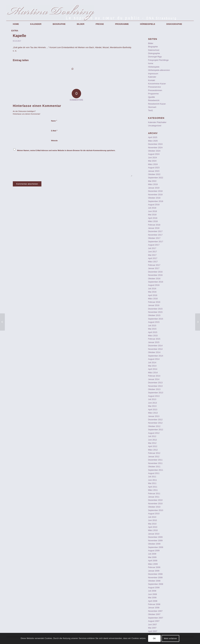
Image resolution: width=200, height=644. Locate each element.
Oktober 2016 (154, 279)
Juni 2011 (152, 480)
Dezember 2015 (155, 309)
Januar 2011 (154, 497)
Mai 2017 (152, 255)
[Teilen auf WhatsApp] (73, 69)
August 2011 (154, 473)
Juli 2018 (152, 208)
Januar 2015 (154, 342)
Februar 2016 (154, 302)
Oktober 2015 (154, 315)
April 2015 (153, 332)
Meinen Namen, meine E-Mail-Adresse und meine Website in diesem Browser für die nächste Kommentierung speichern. (66, 150)
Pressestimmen (155, 90)
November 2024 (155, 148)
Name (54, 121)
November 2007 (155, 611)
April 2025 (153, 137)
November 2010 (155, 504)
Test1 (151, 110)
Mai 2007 (152, 628)
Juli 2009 (152, 554)
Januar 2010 (154, 534)
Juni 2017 (152, 252)
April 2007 (153, 631)
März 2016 (153, 299)
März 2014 (153, 373)
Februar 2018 (154, 225)
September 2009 (156, 547)
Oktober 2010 (154, 507)
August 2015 (154, 322)
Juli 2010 (152, 517)
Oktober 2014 (154, 352)
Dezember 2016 (155, 272)
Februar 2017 (154, 265)
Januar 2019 (154, 188)
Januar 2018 (154, 228)
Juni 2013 (152, 403)
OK (154, 639)
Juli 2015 (152, 326)
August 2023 (154, 168)
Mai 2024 (152, 161)
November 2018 (155, 195)
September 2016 (156, 282)
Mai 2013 (152, 406)
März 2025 (153, 141)
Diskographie (154, 53)
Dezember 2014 (155, 346)
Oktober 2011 (154, 467)
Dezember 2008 (155, 574)
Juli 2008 (152, 591)
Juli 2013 (152, 399)
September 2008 (156, 584)
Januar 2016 (154, 305)
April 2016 (153, 295)
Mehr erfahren (170, 639)
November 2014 (155, 349)
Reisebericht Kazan (157, 104)
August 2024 (154, 154)
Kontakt (152, 80)
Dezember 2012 (155, 420)
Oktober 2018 (154, 198)
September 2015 (156, 319)
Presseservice (155, 87)
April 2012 (153, 446)
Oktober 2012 (154, 426)
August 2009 (154, 551)
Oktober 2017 (154, 238)
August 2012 (154, 433)
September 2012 (156, 430)
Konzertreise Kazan (157, 84)
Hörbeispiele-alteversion (159, 70)
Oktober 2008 (154, 581)
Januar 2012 (154, 457)
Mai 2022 (152, 181)
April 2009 (153, 561)
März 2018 (153, 221)
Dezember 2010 (155, 500)
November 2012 (155, 423)
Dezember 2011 (155, 460)
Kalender (152, 77)
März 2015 (153, 336)
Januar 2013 (154, 416)
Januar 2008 (154, 608)
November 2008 (155, 577)
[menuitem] (16, 24)
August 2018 (154, 205)
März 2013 (153, 413)
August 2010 (154, 514)
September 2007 (156, 618)
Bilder (151, 43)
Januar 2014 (154, 379)
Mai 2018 (152, 215)
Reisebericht (154, 100)
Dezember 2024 (155, 144)
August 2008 (154, 588)
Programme (153, 94)
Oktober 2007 (154, 614)
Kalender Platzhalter (157, 122)
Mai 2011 (152, 483)
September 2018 (156, 201)
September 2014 (156, 356)
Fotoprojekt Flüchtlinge (158, 60)
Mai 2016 (152, 292)
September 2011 (156, 470)
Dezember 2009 (155, 537)
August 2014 (154, 359)
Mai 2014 (152, 366)
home (151, 63)
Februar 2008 (154, 604)
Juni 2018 (152, 211)
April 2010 (153, 527)
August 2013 (154, 396)
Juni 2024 (152, 158)
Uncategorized (155, 126)
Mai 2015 (152, 329)
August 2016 (154, 285)
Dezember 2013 (155, 383)
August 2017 (154, 245)
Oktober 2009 (154, 544)
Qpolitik (151, 97)
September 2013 (156, 393)
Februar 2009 (154, 567)
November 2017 (155, 235)
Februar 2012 (154, 453)
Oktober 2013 (154, 389)
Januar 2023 (154, 171)
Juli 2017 (152, 248)
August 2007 (154, 621)
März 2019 (153, 184)
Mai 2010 (152, 524)
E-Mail (54, 131)
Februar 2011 (154, 493)
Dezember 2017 (155, 231)
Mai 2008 (152, 598)
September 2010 (156, 510)
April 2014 (153, 369)
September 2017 (156, 242)
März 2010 (153, 530)
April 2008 (153, 601)
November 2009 (155, 541)
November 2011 (155, 463)
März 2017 (153, 262)
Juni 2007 (152, 624)
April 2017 (153, 258)
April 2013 (153, 410)
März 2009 (153, 564)
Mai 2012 (152, 443)
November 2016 (155, 275)
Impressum (153, 74)
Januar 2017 (154, 268)
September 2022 (156, 178)
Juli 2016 (152, 289)
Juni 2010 (152, 520)
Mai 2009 (152, 557)
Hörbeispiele (154, 67)
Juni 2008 (152, 594)
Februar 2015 (154, 339)
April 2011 (153, 487)
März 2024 (153, 164)
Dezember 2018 (155, 191)
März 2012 (153, 450)
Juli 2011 (152, 477)
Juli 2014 (152, 363)
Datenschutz (154, 50)
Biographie (153, 47)
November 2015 (155, 312)
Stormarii (152, 107)
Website (54, 141)
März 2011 (153, 490)
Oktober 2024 (154, 151)
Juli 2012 (152, 436)
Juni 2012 (152, 440)
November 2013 (155, 386)
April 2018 (153, 218)
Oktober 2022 (154, 174)
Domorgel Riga (155, 57)
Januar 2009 (154, 571)
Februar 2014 (154, 376)
